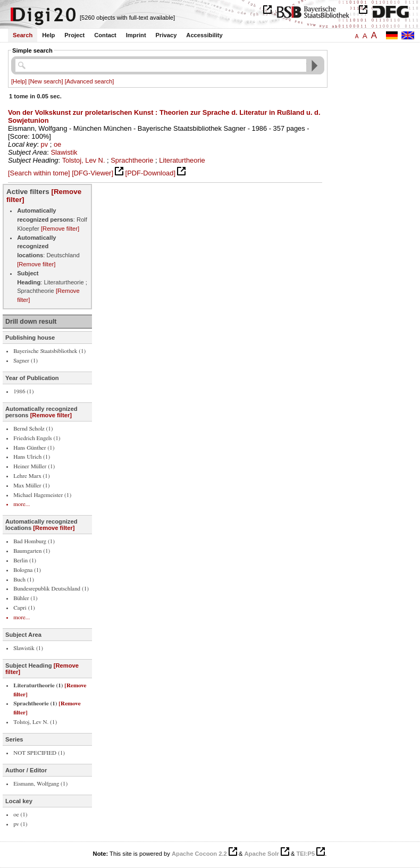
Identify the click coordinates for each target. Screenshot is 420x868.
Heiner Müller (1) (34, 466)
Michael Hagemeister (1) (42, 495)
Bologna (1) (27, 570)
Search (23, 35)
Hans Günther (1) (34, 448)
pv (45, 144)
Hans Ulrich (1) (32, 457)
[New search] (45, 81)
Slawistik (64, 152)
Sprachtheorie (132, 160)
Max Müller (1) (31, 486)
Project (74, 35)
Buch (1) (24, 580)
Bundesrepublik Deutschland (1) (51, 589)
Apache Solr (262, 854)
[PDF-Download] (150, 173)
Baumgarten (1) (32, 551)
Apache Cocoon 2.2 (199, 854)
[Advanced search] (90, 81)
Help (48, 35)
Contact (105, 35)
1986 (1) (23, 391)
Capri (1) (24, 608)
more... (22, 504)
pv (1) (20, 824)
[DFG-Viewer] (93, 173)
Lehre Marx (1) (31, 476)
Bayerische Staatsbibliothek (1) (49, 351)
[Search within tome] (39, 173)
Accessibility (204, 35)
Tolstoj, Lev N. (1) (35, 722)
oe (57, 144)
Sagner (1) (26, 361)
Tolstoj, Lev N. (84, 160)
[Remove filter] (60, 229)
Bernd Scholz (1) (33, 429)
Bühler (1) (25, 598)
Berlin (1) (25, 561)
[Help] (19, 81)
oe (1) (20, 815)
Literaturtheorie (182, 160)
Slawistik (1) (28, 648)
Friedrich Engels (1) (37, 438)
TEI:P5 (305, 854)
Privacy (166, 35)
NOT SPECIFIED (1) (39, 753)
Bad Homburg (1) (34, 541)
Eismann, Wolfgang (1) (40, 784)
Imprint (136, 35)
